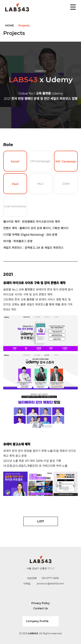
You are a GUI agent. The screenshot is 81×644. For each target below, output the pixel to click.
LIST (41, 521)
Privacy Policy (40, 603)
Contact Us (40, 608)
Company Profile (37, 621)
